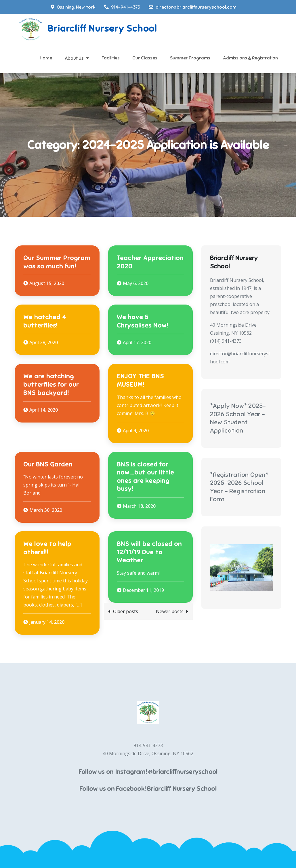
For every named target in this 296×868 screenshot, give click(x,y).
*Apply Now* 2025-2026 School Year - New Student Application (238, 418)
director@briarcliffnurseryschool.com (193, 7)
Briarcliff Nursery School (102, 28)
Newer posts (170, 611)
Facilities (111, 58)
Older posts (126, 611)
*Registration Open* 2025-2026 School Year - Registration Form (239, 487)
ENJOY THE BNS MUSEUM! (140, 380)
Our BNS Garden (48, 464)
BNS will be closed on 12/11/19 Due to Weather (149, 552)
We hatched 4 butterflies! (45, 321)
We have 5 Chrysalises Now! (142, 321)
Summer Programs (190, 58)
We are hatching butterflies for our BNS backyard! (51, 384)
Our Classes (145, 58)
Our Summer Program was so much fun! (57, 262)
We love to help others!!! (47, 548)
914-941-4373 (122, 7)
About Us (74, 58)
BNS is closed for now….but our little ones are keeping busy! (145, 477)
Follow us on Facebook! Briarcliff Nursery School (148, 789)
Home (46, 58)
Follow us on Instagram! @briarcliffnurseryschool (148, 772)
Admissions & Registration (250, 58)
